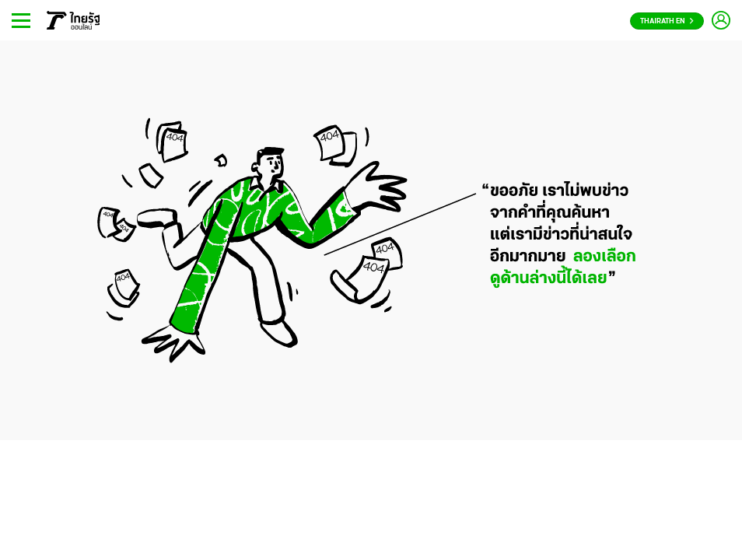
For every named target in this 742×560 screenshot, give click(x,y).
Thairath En (667, 21)
